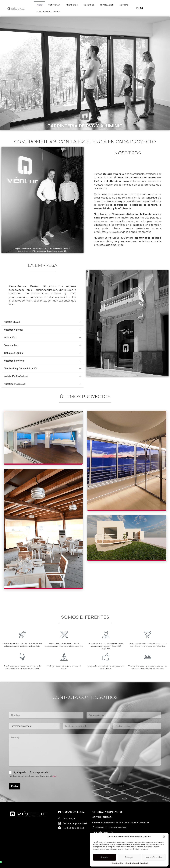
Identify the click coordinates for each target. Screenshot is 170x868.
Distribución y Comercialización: (21, 368)
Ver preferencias (154, 857)
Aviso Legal (144, 863)
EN (138, 8)
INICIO (39, 5)
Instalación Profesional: (16, 376)
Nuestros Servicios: (14, 361)
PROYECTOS (72, 5)
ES (141, 8)
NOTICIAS (124, 5)
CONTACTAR (54, 5)
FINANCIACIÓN (107, 5)
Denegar (129, 857)
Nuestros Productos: (15, 384)
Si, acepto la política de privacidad (31, 772)
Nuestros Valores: (13, 330)
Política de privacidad (132, 863)
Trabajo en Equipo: (14, 353)
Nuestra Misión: (12, 322)
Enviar (15, 786)
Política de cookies (117, 863)
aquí (54, 776)
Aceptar (105, 857)
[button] (164, 837)
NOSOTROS (89, 5)
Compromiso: (11, 345)
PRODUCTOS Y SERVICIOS (49, 12)
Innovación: (10, 337)
